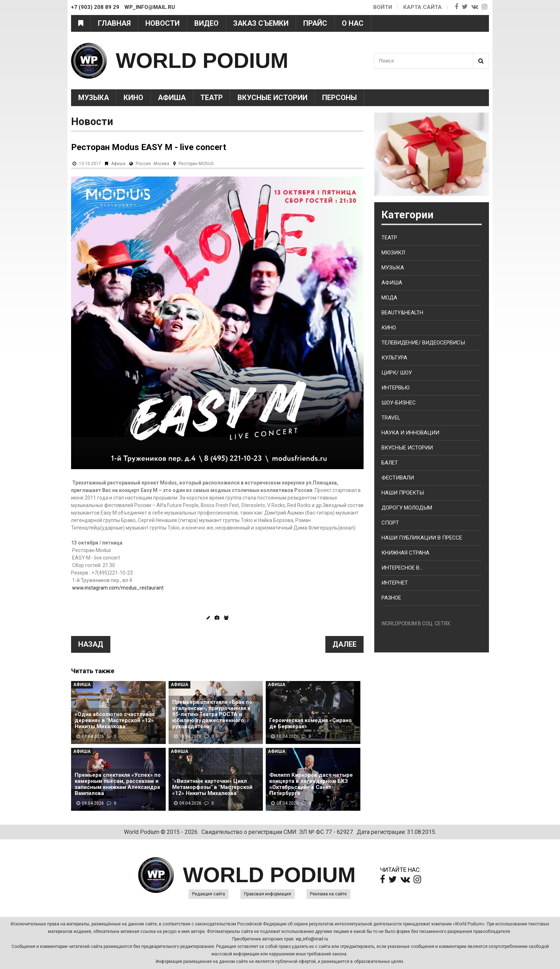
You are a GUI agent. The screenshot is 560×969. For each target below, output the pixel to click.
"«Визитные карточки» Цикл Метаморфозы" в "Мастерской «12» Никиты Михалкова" (212, 787)
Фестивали (398, 478)
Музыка (94, 98)
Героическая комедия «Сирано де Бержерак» (311, 724)
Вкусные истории (272, 98)
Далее (344, 644)
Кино (133, 98)
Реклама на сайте (328, 894)
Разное (391, 598)
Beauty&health (402, 313)
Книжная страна (405, 553)
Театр (212, 98)
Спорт (390, 523)
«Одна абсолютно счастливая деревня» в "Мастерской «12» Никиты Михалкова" (115, 720)
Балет (390, 463)
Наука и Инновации (410, 433)
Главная (114, 23)
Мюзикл (393, 253)
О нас (353, 23)
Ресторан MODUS (196, 164)
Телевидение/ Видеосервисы (423, 343)
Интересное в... (402, 568)
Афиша (172, 98)
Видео (206, 23)
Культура (394, 358)
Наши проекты (403, 493)
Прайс (315, 23)
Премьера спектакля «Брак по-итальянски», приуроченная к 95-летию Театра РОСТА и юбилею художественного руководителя (213, 714)
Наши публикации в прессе (422, 538)
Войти (383, 7)
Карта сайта (422, 7)
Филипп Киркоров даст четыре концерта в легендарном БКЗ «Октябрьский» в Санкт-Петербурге (311, 784)
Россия (143, 164)
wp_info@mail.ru (312, 939)
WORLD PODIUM (202, 61)
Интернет (395, 583)
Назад (91, 644)
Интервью (396, 388)
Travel (391, 418)
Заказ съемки (261, 23)
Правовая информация (267, 894)
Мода (389, 298)
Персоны (339, 98)
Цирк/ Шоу (397, 373)
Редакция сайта (209, 894)
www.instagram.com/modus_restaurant (118, 588)
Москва (161, 164)
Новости (162, 23)
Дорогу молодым (407, 508)
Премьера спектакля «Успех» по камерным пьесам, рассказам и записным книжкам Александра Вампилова (118, 784)
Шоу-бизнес (399, 403)
